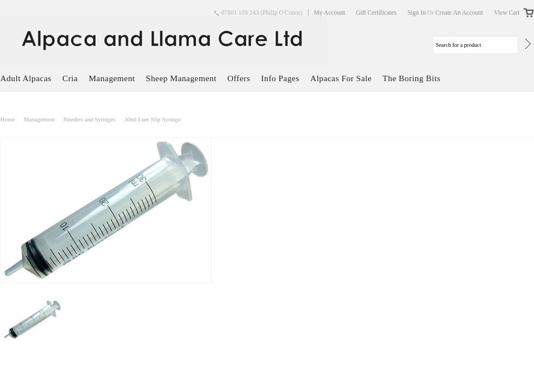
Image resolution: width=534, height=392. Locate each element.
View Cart (507, 13)
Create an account (459, 13)
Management (112, 78)
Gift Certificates (376, 13)
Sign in (416, 13)
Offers (239, 78)
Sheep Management (181, 78)
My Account (330, 13)
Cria (70, 78)
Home (8, 119)
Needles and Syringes (90, 119)
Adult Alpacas (26, 78)
